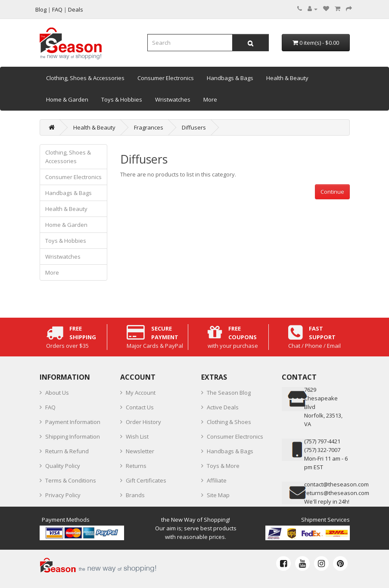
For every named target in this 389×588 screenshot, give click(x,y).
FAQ (50, 407)
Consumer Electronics (166, 78)
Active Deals (223, 407)
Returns (136, 466)
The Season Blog (229, 393)
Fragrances (149, 127)
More (210, 99)
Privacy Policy (63, 495)
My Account (141, 393)
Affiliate (217, 480)
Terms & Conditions (71, 480)
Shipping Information (73, 436)
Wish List (137, 436)
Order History (143, 422)
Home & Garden (67, 99)
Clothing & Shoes (229, 422)
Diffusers (194, 127)
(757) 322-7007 (322, 450)
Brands (135, 495)
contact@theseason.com (336, 484)
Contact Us (140, 407)
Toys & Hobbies (122, 99)
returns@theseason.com (337, 493)
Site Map (218, 495)
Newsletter (140, 451)
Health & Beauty (287, 78)
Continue (332, 192)
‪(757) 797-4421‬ (322, 441)
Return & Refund (67, 451)
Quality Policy (63, 466)
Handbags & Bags (230, 78)
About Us (57, 393)
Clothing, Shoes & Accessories (85, 78)
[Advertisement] (235, 260)
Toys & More (223, 466)
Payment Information (73, 422)
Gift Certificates (146, 480)
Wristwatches (173, 99)
